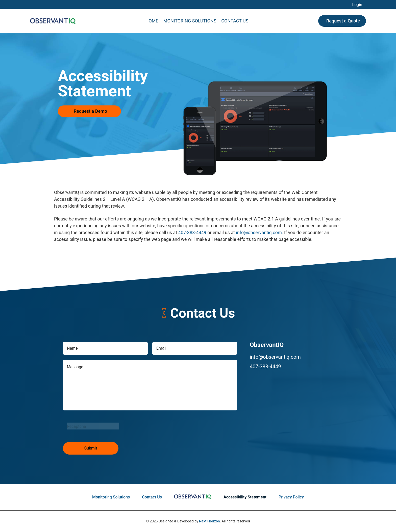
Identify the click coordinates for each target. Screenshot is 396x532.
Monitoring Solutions (190, 21)
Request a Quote (343, 21)
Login (357, 5)
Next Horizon (209, 521)
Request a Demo (90, 111)
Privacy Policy (291, 497)
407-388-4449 (192, 232)
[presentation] (101, 426)
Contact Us (235, 21)
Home (152, 21)
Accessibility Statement (245, 497)
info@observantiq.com (259, 232)
